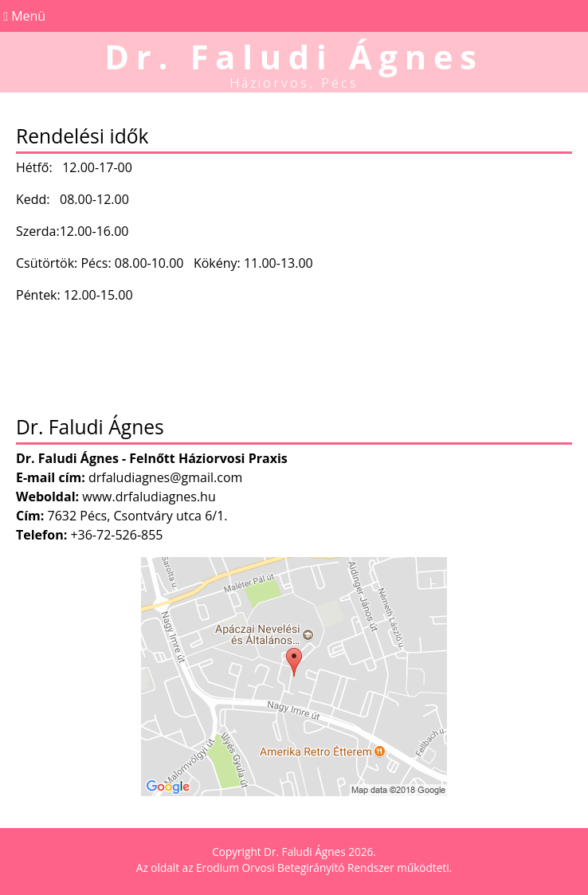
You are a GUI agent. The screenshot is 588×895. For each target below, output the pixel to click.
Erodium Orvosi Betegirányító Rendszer (295, 868)
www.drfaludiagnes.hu (149, 497)
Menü (23, 16)
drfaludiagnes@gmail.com (165, 477)
